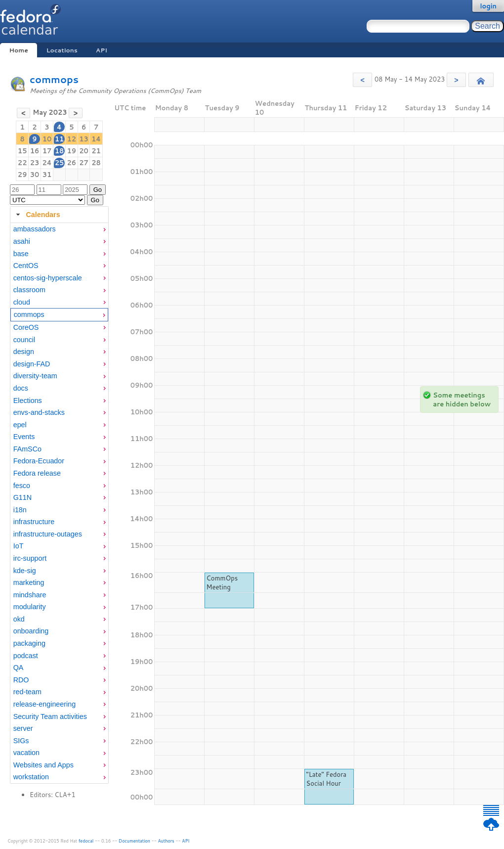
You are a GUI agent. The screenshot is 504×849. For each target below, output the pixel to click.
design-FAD (32, 364)
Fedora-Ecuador (39, 461)
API (102, 50)
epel (20, 425)
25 (60, 163)
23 (35, 163)
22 (22, 163)
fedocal (86, 841)
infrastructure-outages (48, 534)
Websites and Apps (43, 765)
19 (71, 151)
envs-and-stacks (39, 412)
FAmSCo (27, 449)
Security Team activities (50, 716)
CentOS (26, 266)
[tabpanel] (59, 503)
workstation (31, 777)
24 (47, 163)
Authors (166, 841)
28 (96, 163)
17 (47, 151)
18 (60, 151)
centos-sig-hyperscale (48, 278)
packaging (29, 643)
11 (60, 139)
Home (18, 50)
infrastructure (34, 522)
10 (47, 139)
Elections (28, 401)
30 (35, 175)
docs (21, 388)
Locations (62, 50)
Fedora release (37, 473)
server (23, 728)
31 (47, 175)
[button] (362, 80)
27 (84, 163)
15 (22, 151)
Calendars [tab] (37, 215)
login (488, 6)
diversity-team (35, 376)
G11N (22, 497)
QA (19, 668)
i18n (20, 510)
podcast (26, 656)
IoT (19, 546)
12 (71, 139)
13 (84, 139)
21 (96, 151)
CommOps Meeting (222, 582)
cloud (22, 302)
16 (35, 151)
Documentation (134, 841)
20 (84, 151)
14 (96, 139)
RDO (21, 680)
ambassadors (35, 229)
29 (22, 175)
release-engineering (44, 704)
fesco (22, 486)
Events (24, 437)
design (24, 352)
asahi (22, 241)
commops (54, 79)
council (24, 340)
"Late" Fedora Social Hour (327, 779)
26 (71, 163)
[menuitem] (59, 229)
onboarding (31, 631)
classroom (29, 290)
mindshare (30, 595)
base (21, 254)
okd (19, 619)
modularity (30, 607)
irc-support (30, 558)
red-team (27, 692)
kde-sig (25, 571)
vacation (26, 753)
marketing (29, 582)
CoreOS (26, 327)
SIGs (21, 741)
